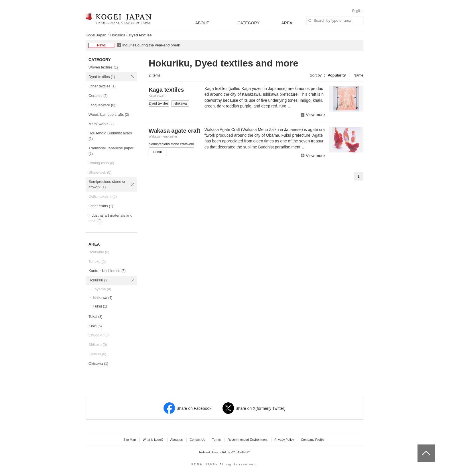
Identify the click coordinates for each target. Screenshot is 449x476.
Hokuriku (118, 35)
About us (177, 440)
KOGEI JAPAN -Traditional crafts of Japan (118, 19)
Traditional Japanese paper (111, 151)
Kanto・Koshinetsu (107, 271)
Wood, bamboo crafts (109, 114)
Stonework (100, 172)
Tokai (95, 317)
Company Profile (313, 440)
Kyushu (97, 354)
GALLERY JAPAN (235, 452)
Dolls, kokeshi (103, 196)
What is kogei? (153, 440)
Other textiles (102, 86)
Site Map (130, 440)
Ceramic (98, 96)
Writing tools (101, 163)
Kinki (95, 326)
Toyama (102, 289)
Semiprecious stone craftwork (107, 184)
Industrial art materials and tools (110, 218)
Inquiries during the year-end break (151, 45)
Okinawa (98, 364)
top (420, 446)
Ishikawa (103, 298)
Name (358, 75)
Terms (216, 440)
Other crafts (101, 206)
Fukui (100, 306)
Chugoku (99, 335)
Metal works (101, 124)
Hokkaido (99, 252)
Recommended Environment (248, 440)
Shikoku (98, 345)
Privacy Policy (284, 440)
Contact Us (197, 440)
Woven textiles (103, 67)
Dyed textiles (102, 77)
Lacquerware (102, 105)
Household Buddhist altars (110, 136)
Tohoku (97, 261)
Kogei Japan (96, 35)
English (358, 11)
